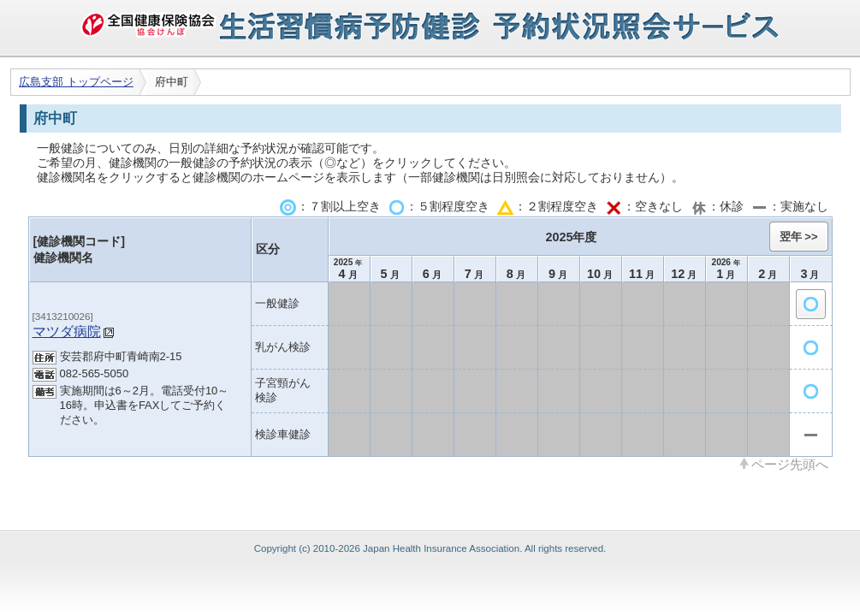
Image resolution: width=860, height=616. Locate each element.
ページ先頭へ (790, 464)
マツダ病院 (67, 331)
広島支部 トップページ (76, 82)
